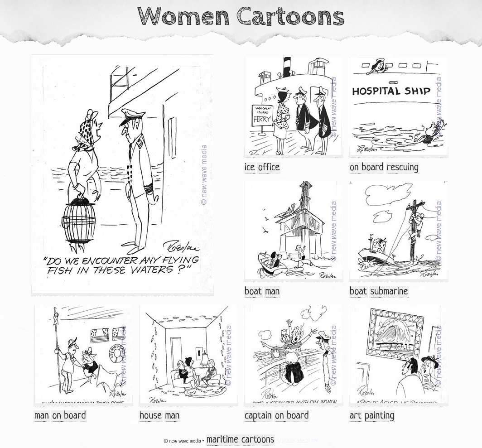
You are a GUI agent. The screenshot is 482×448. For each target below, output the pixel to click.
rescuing (403, 168)
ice (250, 168)
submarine (389, 292)
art (356, 416)
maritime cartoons (240, 440)
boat (253, 292)
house (151, 416)
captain (258, 416)
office (269, 168)
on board (366, 168)
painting (379, 416)
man (272, 292)
